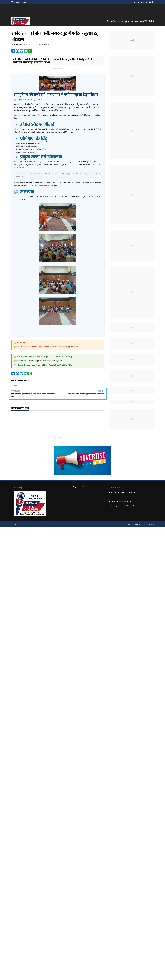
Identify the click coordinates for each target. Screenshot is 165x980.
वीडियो (151, 21)
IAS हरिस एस (46, 44)
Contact (151, 524)
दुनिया (127, 21)
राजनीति (144, 21)
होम (108, 21)
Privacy (143, 524)
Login (129, 524)
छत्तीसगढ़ (135, 21)
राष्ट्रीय (120, 21)
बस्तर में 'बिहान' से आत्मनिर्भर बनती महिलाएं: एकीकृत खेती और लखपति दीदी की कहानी (47, 347)
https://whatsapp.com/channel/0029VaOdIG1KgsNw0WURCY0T (45, 365)
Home (136, 524)
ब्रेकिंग (114, 21)
